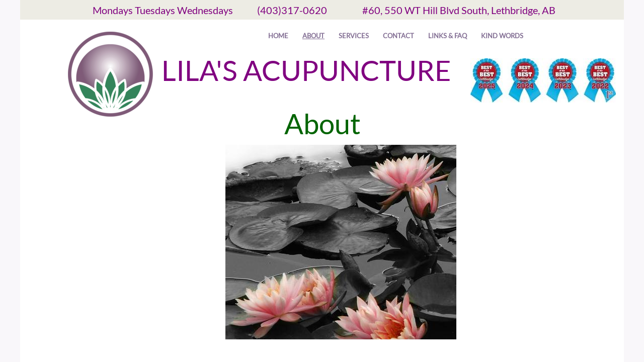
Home (278, 36)
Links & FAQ (448, 36)
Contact (398, 36)
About (313, 36)
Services (354, 36)
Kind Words (502, 36)
